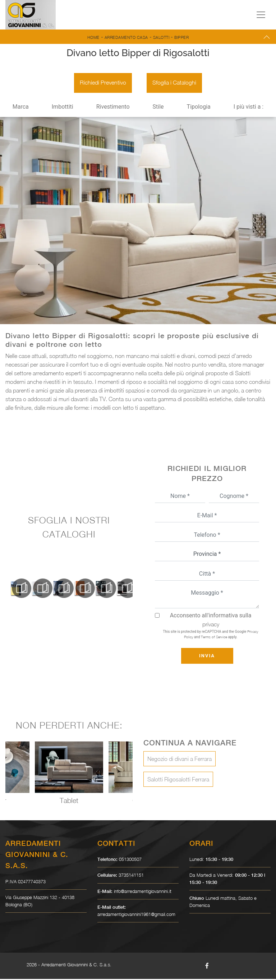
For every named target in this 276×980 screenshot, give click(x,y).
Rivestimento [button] (113, 108)
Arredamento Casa (126, 37)
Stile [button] (158, 108)
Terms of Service (214, 638)
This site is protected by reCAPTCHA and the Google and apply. (210, 635)
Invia (207, 657)
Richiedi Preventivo (103, 83)
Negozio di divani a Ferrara (180, 760)
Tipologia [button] (199, 108)
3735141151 (131, 876)
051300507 (130, 860)
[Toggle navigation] (261, 15)
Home (93, 37)
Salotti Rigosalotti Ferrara (178, 780)
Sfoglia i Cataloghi (175, 83)
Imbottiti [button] (63, 108)
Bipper (181, 37)
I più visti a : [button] (249, 108)
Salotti (161, 37)
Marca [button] (21, 108)
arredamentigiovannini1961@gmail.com (136, 915)
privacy (211, 625)
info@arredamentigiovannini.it (143, 892)
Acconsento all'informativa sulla (211, 621)
